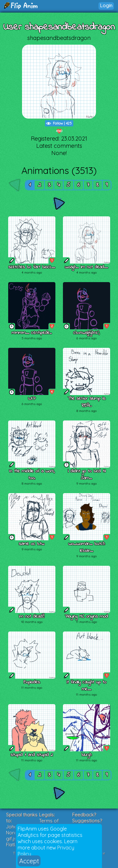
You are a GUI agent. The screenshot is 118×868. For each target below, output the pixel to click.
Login (106, 6)
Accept (29, 861)
